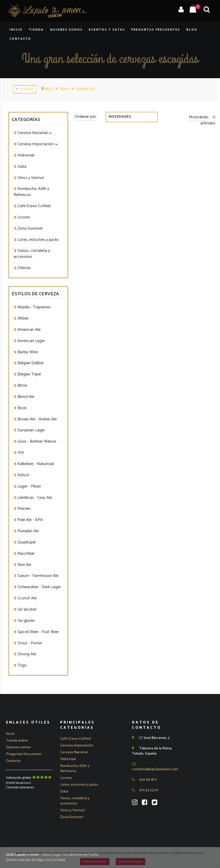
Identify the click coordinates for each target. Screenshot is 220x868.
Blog (192, 30)
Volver (25, 89)
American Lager (31, 341)
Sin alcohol (26, 609)
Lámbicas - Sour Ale (34, 498)
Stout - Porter (29, 643)
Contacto (20, 39)
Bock (21, 408)
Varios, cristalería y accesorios (32, 254)
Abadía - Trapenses (34, 307)
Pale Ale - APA (30, 520)
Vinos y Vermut (30, 178)
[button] (77, 746)
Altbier (23, 318)
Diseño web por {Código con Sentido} (36, 860)
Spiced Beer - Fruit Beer (38, 632)
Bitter (22, 386)
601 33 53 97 (145, 790)
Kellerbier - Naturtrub (35, 464)
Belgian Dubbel (30, 363)
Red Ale (24, 565)
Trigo (22, 665)
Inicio (16, 30)
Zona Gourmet (30, 228)
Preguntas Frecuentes (156, 30)
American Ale (28, 330)
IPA (20, 453)
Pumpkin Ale (28, 531)
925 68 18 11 (144, 780)
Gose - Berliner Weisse (36, 441)
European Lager (31, 430)
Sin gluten (26, 621)
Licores (23, 217)
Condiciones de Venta (81, 855)
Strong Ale (26, 654)
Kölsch (23, 475)
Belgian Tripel (29, 374)
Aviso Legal (52, 855)
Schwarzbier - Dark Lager (39, 587)
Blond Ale (25, 397)
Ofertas (24, 268)
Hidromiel (25, 155)
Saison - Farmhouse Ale (37, 576)
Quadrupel (86, 89)
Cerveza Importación (37, 144)
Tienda (36, 30)
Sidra (21, 167)
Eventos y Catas (107, 30)
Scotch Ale (27, 598)
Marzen (23, 509)
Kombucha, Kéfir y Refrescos (31, 192)
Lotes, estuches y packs (38, 240)
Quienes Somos (66, 30)
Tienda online (17, 741)
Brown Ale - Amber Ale (37, 419)
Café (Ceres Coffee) (34, 206)
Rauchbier (26, 554)
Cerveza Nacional (34, 133)
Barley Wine (27, 352)
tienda (65, 89)
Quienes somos (18, 747)
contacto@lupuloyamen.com (155, 767)
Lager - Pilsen (29, 486)
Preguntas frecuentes (24, 754)
